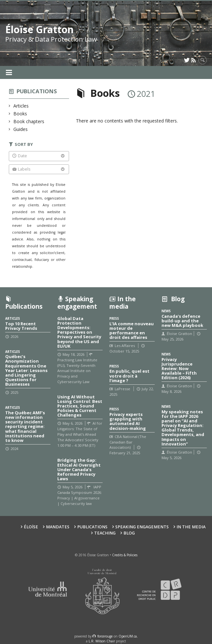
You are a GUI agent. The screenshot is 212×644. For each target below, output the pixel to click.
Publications (37, 91)
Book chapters (29, 121)
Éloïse (31, 527)
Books (20, 114)
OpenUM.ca (128, 636)
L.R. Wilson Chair (102, 641)
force (105, 636)
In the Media (191, 527)
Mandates (58, 527)
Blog (129, 533)
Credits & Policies (125, 555)
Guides (21, 129)
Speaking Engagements (142, 527)
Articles (21, 106)
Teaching (105, 533)
